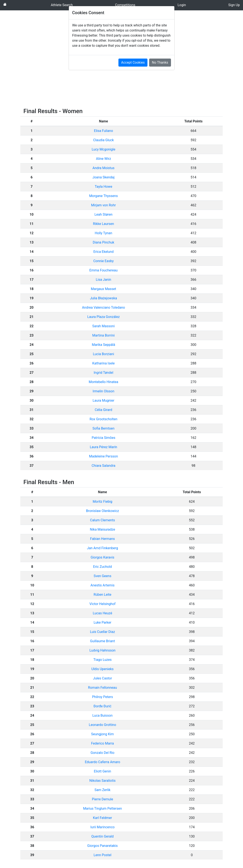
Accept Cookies (133, 62)
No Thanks (160, 62)
